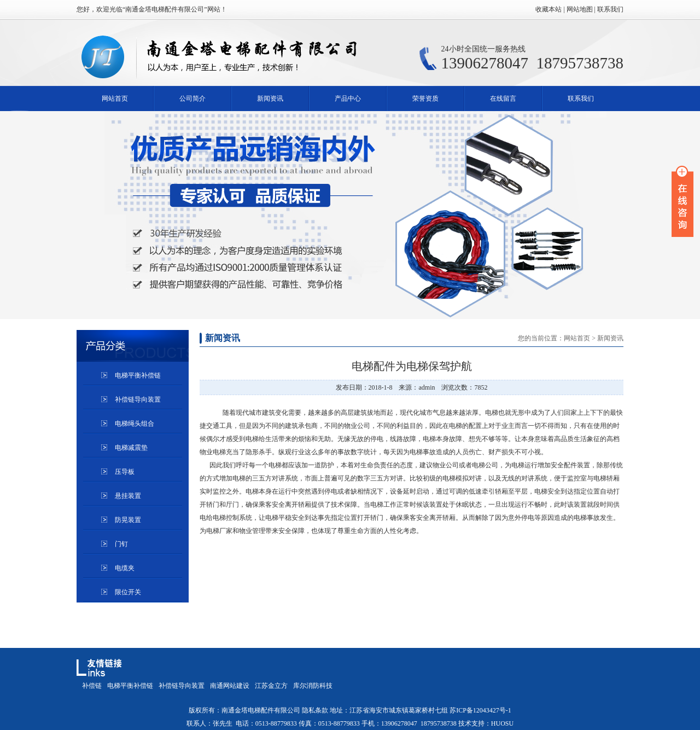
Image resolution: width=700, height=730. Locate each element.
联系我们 (581, 99)
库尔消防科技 (313, 686)
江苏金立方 (271, 686)
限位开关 (128, 592)
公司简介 (192, 99)
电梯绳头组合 (135, 424)
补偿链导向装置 (138, 399)
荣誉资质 (425, 99)
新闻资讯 (270, 99)
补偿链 (92, 686)
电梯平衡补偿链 (138, 375)
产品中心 (348, 99)
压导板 (125, 472)
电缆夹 (125, 568)
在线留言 (503, 99)
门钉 (121, 544)
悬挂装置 (128, 496)
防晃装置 (128, 520)
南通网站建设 (230, 686)
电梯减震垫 (131, 448)
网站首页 (115, 99)
